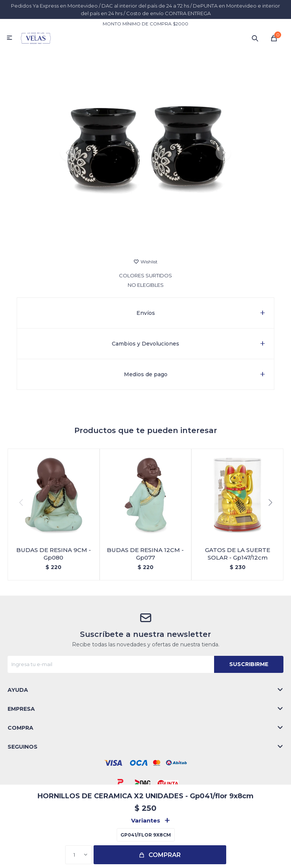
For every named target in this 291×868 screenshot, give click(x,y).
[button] (146, 238)
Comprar (165, 855)
